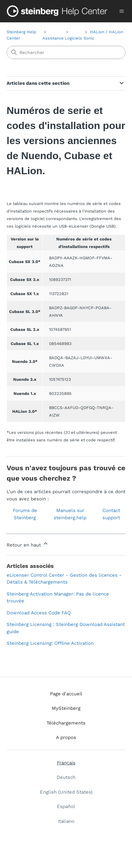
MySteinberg (66, 708)
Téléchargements (66, 723)
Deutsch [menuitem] (66, 777)
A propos (66, 737)
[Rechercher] (66, 52)
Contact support (111, 514)
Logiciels (73, 38)
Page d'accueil (66, 694)
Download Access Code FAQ (39, 613)
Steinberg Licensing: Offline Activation (50, 643)
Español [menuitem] (66, 806)
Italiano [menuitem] (66, 821)
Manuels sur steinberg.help (70, 514)
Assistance (53, 38)
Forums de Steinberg (25, 514)
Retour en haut (28, 544)
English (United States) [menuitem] (66, 792)
